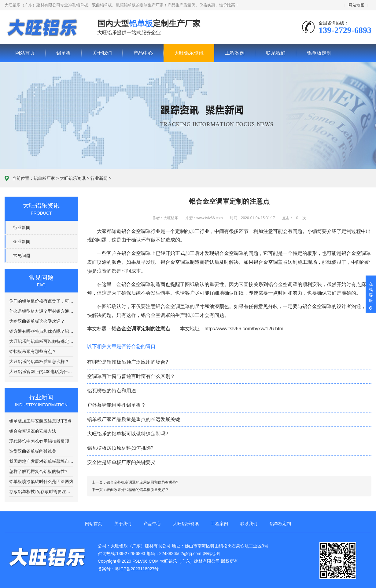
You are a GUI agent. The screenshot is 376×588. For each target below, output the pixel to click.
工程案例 (235, 53)
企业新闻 (22, 241)
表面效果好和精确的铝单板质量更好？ (138, 490)
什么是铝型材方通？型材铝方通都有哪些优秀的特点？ (41, 311)
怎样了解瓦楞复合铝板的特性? (38, 471)
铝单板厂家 (44, 178)
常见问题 (22, 256)
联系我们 (276, 53)
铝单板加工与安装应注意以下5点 (40, 421)
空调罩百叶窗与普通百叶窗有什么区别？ (131, 376)
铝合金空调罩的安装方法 (33, 431)
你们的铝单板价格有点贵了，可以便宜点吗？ (41, 301)
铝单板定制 (319, 53)
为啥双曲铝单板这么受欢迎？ (37, 321)
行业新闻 (99, 178)
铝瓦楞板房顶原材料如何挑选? (120, 448)
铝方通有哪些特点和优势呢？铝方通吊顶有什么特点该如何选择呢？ (41, 331)
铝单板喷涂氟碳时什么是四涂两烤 (41, 481)
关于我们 (102, 53)
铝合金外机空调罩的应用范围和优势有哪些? (142, 482)
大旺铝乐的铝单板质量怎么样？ (39, 361)
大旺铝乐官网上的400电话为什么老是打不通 (41, 372)
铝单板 (42, 27)
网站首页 (25, 53)
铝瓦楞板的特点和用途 (112, 391)
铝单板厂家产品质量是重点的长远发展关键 (134, 419)
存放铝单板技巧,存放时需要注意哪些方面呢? (41, 492)
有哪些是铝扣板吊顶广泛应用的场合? (128, 362)
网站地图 (356, 5)
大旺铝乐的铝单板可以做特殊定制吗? (41, 341)
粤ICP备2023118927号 (137, 569)
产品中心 (143, 53)
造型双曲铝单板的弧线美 (33, 451)
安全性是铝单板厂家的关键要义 (121, 462)
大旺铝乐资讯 (189, 53)
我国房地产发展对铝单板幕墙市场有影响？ (41, 461)
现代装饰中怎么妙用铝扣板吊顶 (39, 441)
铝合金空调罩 (156, 315)
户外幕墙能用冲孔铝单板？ (116, 405)
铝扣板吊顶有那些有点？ (33, 351)
